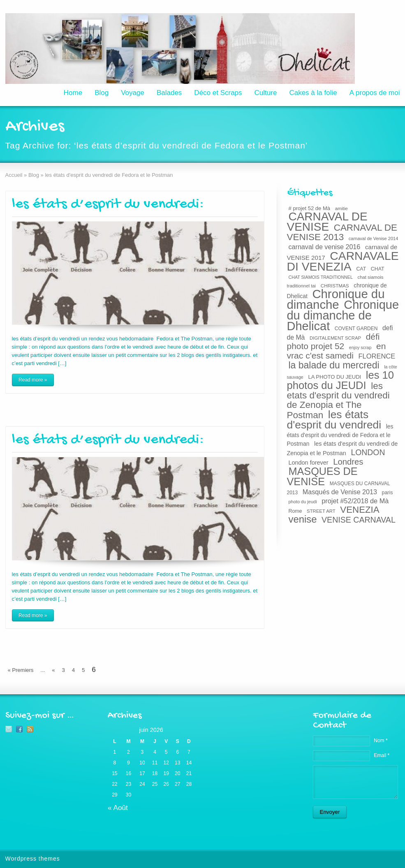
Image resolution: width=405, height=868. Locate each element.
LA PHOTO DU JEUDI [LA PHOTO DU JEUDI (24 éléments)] (334, 377)
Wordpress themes (33, 859)
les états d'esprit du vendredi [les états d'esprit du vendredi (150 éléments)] (334, 420)
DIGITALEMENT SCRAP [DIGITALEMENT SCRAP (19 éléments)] (335, 338)
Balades (169, 93)
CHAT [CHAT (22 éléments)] (378, 269)
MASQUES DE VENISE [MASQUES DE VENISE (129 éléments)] (322, 476)
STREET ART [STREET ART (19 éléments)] (321, 511)
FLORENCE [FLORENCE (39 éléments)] (377, 356)
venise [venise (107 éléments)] (303, 519)
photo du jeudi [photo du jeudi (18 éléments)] (303, 502)
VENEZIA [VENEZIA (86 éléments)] (360, 510)
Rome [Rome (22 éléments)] (295, 511)
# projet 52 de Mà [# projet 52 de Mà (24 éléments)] (310, 208)
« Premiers (21, 670)
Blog (102, 93)
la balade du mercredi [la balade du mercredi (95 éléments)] (334, 365)
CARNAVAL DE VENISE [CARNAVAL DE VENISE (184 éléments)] (327, 222)
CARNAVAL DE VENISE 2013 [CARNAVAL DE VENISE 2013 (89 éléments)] (342, 232)
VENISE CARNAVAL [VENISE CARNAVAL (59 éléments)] (359, 520)
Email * (382, 755)
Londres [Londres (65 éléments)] (348, 462)
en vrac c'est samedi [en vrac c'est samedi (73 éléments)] (337, 351)
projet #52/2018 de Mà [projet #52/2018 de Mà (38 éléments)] (355, 501)
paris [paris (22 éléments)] (388, 493)
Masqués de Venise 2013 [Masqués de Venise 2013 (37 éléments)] (340, 492)
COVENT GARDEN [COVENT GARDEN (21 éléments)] (356, 329)
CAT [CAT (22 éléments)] (361, 269)
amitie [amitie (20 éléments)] (341, 208)
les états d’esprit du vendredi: (108, 205)
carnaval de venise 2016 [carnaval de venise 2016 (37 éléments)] (325, 247)
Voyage (133, 93)
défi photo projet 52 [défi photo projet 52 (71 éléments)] (333, 341)
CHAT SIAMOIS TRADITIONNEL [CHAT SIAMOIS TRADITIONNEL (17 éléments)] (321, 277)
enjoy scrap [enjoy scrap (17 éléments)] (360, 347)
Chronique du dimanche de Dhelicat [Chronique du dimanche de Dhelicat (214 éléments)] (343, 315)
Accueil (14, 175)
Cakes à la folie (313, 93)
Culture (266, 93)
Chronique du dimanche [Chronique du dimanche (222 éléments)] (336, 299)
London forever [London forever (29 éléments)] (309, 463)
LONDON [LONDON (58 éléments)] (368, 452)
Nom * (381, 741)
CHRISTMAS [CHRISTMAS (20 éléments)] (335, 286)
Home (73, 93)
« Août (118, 808)
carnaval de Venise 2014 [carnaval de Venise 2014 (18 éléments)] (373, 238)
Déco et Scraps (218, 93)
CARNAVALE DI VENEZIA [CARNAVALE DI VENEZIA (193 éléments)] (343, 261)
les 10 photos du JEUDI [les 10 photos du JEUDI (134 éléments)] (341, 380)
